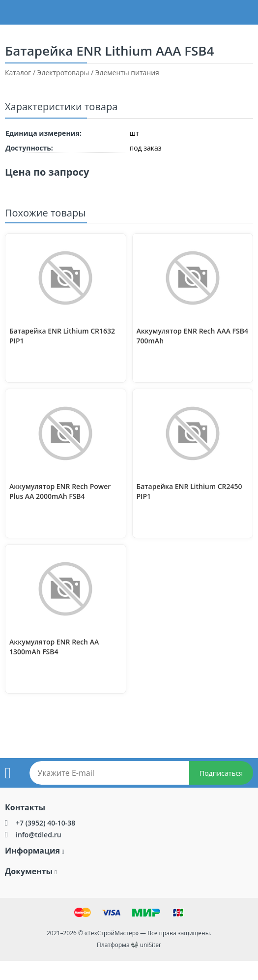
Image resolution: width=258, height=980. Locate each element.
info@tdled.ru (39, 835)
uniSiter (151, 945)
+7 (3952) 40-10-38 (45, 823)
